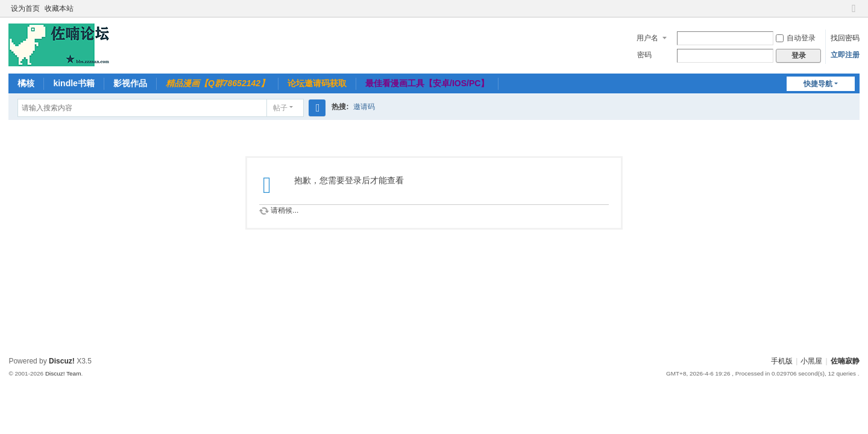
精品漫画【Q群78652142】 (217, 83)
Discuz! (62, 361)
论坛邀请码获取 (317, 83)
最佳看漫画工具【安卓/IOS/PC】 (427, 83)
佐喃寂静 (845, 361)
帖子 (280, 108)
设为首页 (25, 8)
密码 (644, 55)
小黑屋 (811, 361)
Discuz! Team (63, 373)
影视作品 (130, 83)
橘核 (26, 83)
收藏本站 (59, 8)
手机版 (782, 361)
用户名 (647, 38)
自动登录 (796, 38)
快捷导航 (818, 84)
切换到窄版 (854, 14)
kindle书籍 (74, 83)
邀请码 (364, 107)
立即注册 (845, 55)
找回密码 (845, 38)
